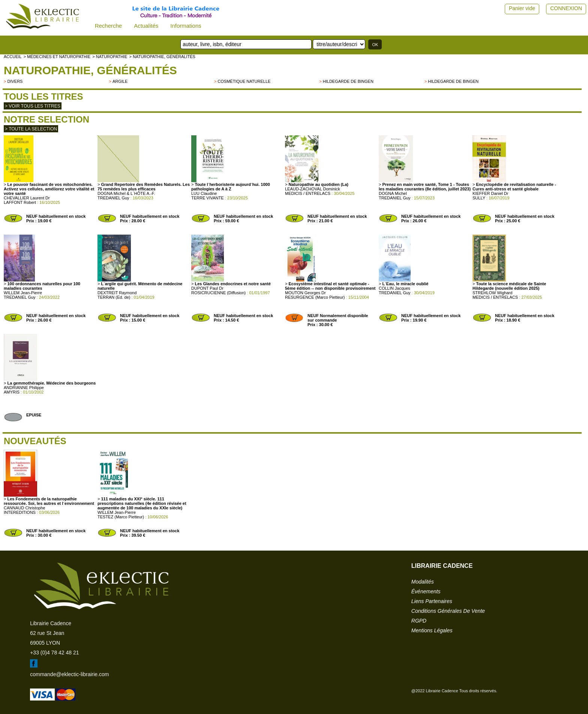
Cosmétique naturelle (244, 81)
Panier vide (522, 8)
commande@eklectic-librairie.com (69, 674)
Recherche (109, 26)
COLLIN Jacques (394, 288)
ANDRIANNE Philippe (24, 388)
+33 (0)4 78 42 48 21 (54, 653)
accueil (13, 57)
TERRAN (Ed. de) (114, 297)
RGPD (419, 621)
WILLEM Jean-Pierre (23, 293)
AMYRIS (12, 392)
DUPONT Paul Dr (207, 288)
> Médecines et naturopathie (57, 57)
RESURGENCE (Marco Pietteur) (315, 297)
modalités (423, 582)
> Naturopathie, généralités (162, 57)
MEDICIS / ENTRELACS (308, 193)
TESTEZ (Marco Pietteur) (121, 517)
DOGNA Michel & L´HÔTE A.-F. (126, 193)
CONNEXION (566, 8)
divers (15, 81)
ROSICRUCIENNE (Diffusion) (218, 293)
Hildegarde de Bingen (348, 81)
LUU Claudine (204, 193)
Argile (120, 81)
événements (426, 591)
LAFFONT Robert (20, 202)
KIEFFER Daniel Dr (490, 193)
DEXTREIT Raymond (117, 293)
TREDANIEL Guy (113, 198)
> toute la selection (31, 129)
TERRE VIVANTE (208, 198)
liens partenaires (432, 601)
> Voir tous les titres (33, 106)
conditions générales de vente (448, 611)
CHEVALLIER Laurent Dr (27, 198)
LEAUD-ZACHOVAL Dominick (313, 189)
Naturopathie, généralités (90, 70)
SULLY (479, 198)
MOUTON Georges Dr (305, 293)
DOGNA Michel (393, 193)
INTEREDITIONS (20, 512)
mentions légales (432, 630)
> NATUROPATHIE (110, 57)
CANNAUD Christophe (25, 508)
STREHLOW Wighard (492, 293)
